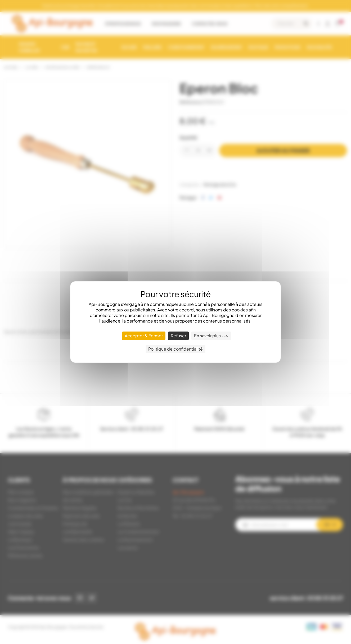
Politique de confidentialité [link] (175, 349)
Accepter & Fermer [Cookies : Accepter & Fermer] (144, 336)
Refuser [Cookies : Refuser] (178, 336)
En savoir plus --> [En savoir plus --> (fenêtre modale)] (211, 336)
